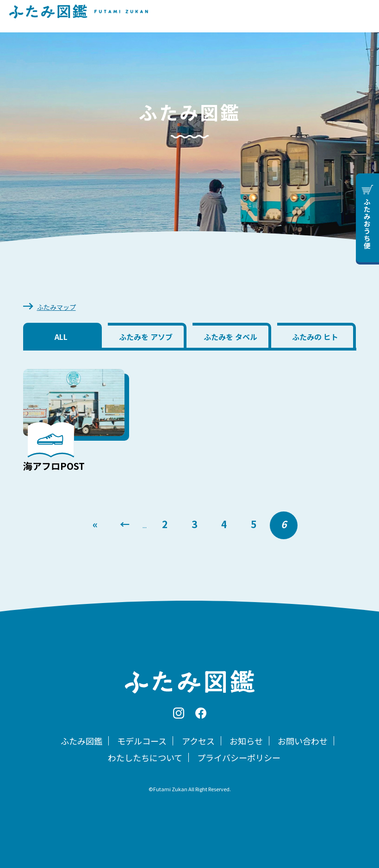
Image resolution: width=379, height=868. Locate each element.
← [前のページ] (125, 524)
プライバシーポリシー (239, 757)
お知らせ (246, 741)
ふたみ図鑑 (81, 741)
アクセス (198, 741)
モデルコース (142, 741)
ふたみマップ (56, 307)
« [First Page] (95, 524)
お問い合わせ (303, 741)
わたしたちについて (145, 757)
